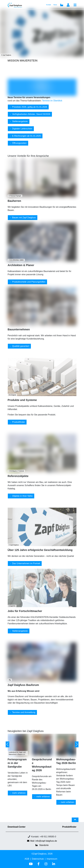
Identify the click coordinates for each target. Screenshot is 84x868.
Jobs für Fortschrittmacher (25, 611)
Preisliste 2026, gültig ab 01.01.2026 (30, 107)
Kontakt (48, 5)
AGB (27, 859)
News (55, 5)
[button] (7, 744)
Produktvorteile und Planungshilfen (29, 282)
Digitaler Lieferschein (22, 129)
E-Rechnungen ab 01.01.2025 (27, 136)
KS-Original (12, 395)
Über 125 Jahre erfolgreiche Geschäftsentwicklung (40, 550)
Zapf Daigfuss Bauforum (23, 685)
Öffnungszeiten (19, 143)
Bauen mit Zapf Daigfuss (24, 218)
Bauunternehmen (19, 329)
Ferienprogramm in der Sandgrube (17, 763)
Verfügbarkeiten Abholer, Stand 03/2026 (31, 114)
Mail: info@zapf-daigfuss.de (42, 841)
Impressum (52, 859)
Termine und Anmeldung (24, 712)
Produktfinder (19, 422)
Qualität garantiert (21, 346)
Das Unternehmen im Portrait (26, 563)
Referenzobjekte (18, 476)
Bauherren (14, 201)
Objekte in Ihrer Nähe (22, 496)
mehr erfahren (19, 793)
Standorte (44, 845)
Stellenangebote (20, 121)
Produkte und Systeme (22, 400)
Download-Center (17, 827)
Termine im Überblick (52, 101)
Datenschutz (38, 859)
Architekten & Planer (21, 265)
